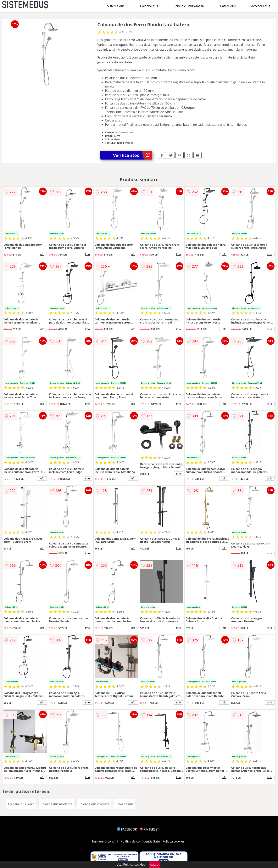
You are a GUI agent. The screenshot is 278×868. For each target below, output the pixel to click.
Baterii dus (228, 6)
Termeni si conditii (105, 841)
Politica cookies (174, 841)
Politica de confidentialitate (140, 841)
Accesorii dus (261, 6)
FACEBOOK (127, 829)
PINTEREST (149, 829)
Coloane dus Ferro (21, 804)
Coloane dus (149, 6)
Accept (155, 865)
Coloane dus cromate (94, 804)
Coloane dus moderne (56, 804)
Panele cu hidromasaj (189, 6)
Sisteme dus (116, 6)
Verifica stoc (133, 155)
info (42, 254)
